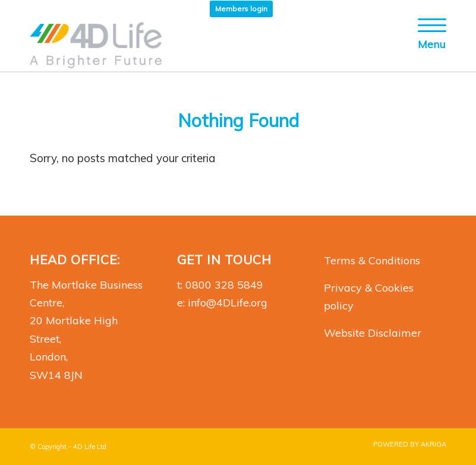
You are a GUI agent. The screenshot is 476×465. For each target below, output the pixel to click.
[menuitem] (241, 9)
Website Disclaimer (373, 333)
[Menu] (426, 45)
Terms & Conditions (372, 260)
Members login (241, 9)
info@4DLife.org (228, 303)
